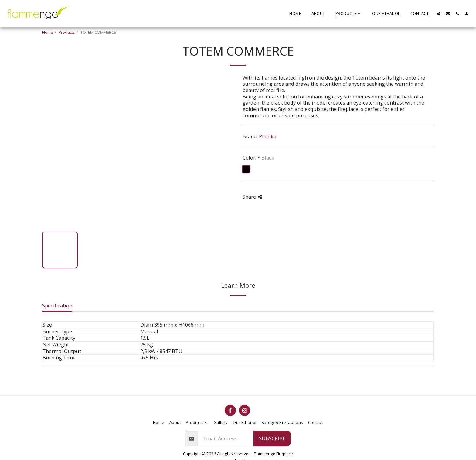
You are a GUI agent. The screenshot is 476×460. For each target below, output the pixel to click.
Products (67, 32)
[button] (439, 14)
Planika (268, 136)
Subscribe (272, 438)
